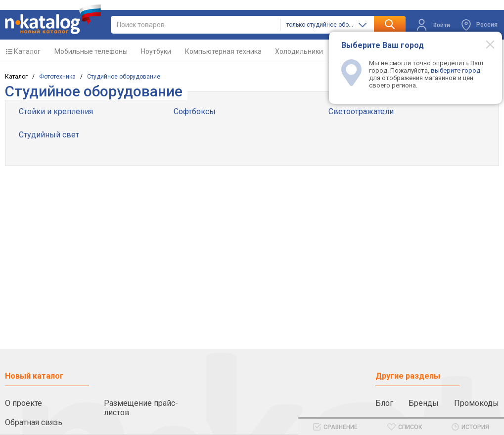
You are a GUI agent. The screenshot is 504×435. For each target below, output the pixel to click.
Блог (384, 403)
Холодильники (299, 51)
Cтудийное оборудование (124, 77)
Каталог (27, 51)
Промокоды (477, 403)
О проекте (23, 403)
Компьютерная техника (223, 51)
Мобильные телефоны (91, 51)
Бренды (424, 403)
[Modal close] (485, 44)
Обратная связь (34, 422)
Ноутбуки (156, 51)
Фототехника (57, 77)
